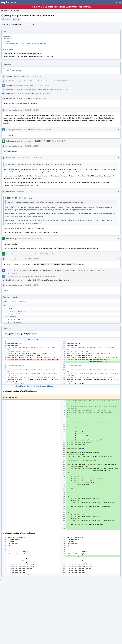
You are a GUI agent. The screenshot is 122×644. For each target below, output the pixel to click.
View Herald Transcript (45, 81)
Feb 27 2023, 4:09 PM (35, 239)
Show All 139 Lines (33, 386)
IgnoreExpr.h (16, 314)
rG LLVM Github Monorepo (13, 71)
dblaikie (9, 38)
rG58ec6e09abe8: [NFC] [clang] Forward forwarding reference (25, 43)
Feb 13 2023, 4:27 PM (44, 130)
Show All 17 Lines (34, 339)
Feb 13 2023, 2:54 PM (40, 98)
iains (28, 158)
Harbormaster (11, 141)
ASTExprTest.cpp (17, 319)
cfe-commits (30, 93)
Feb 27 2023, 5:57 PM (32, 285)
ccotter (13, 25)
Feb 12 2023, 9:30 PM (34, 77)
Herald (8, 81)
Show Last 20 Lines (47, 386)
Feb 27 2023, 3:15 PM (33, 192)
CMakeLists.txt (17, 322)
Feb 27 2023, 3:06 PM (38, 158)
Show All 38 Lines (34, 575)
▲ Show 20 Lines (20, 386)
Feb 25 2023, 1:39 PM (32, 146)
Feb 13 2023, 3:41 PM (32, 110)
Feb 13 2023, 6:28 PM (59, 141)
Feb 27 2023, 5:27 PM (14, 273)
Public (17, 19)
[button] (120, 3)
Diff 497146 (32, 130)
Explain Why (101, 270)
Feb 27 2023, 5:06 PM (32, 259)
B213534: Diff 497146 (43, 141)
